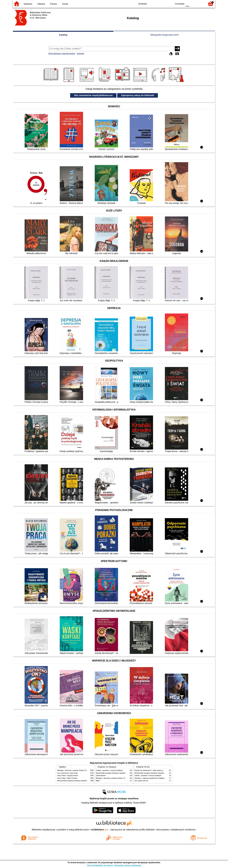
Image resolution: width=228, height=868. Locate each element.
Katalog (63, 35)
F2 (200, 3)
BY (170, 3)
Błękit (98, 781)
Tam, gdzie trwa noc (141, 781)
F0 (187, 3)
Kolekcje (80, 53)
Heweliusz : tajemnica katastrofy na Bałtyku (149, 778)
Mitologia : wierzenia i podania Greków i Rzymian (74, 770)
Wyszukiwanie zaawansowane (62, 53)
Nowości (28, 4)
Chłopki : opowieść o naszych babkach (109, 770)
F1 (193, 3)
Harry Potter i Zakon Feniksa (67, 778)
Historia (41, 4)
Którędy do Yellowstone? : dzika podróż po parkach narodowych (157, 770)
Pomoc (54, 4)
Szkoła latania (101, 776)
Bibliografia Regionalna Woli (165, 35)
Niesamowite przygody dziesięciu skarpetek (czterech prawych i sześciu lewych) (85, 781)
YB (163, 3)
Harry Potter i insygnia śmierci (68, 776)
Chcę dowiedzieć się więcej (100, 865)
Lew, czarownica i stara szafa (67, 773)
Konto (65, 4)
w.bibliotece (99, 830)
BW (157, 3)
